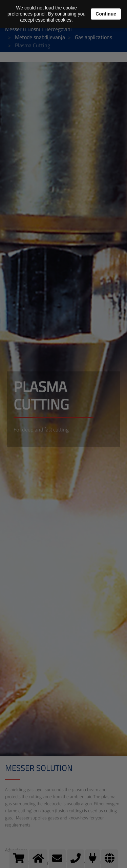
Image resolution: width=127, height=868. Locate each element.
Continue (106, 14)
